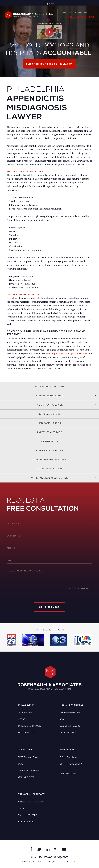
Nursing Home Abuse (49, 396)
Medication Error (50, 423)
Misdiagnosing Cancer (49, 405)
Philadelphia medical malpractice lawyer (66, 354)
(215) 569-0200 (26, 732)
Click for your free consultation (49, 64)
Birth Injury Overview (49, 386)
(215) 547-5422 (26, 822)
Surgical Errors (50, 414)
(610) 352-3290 (68, 732)
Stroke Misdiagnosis (49, 450)
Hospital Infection (49, 469)
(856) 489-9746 (68, 774)
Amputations (49, 441)
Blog (75, 862)
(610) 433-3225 (26, 777)
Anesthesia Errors (49, 432)
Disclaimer (68, 862)
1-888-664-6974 (78, 17)
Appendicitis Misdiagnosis (50, 459)
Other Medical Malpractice (49, 478)
